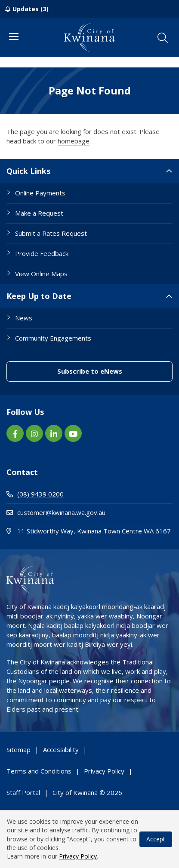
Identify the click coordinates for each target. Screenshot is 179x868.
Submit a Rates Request (51, 233)
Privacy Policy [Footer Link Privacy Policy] (104, 771)
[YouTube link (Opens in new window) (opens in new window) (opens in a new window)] (73, 433)
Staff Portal (23, 792)
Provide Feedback (42, 253)
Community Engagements (53, 338)
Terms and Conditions (39, 771)
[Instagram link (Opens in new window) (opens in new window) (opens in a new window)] (34, 433)
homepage (74, 141)
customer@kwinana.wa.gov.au (56, 512)
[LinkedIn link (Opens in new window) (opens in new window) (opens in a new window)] (54, 433)
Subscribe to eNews (115, 371)
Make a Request (39, 213)
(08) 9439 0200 (35, 494)
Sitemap (19, 749)
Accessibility (61, 749)
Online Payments (40, 193)
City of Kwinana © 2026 (87, 792)
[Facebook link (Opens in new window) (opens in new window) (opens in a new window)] (15, 433)
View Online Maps (41, 274)
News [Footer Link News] (24, 318)
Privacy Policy (78, 856)
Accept (156, 839)
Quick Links (28, 171)
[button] (163, 38)
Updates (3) (31, 9)
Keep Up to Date (39, 296)
